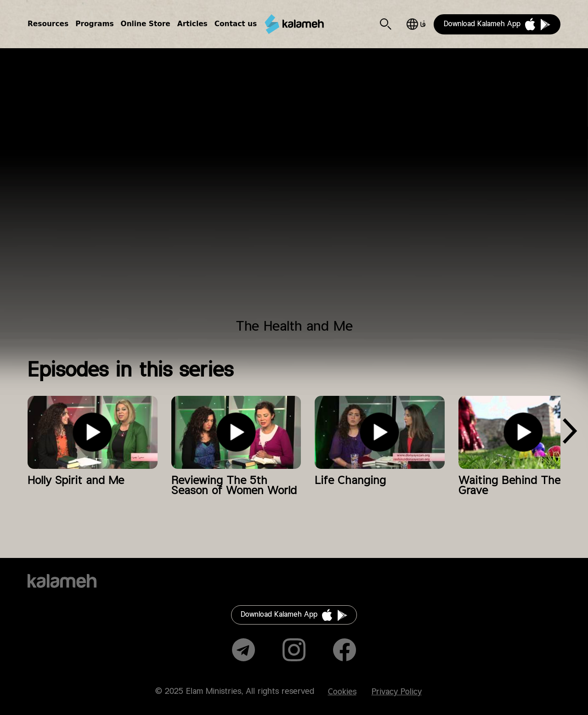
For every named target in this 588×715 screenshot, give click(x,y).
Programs (94, 24)
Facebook (345, 650)
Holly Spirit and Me (76, 481)
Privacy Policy (397, 692)
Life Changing (350, 481)
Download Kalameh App (482, 24)
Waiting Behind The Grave (509, 486)
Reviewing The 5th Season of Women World (234, 486)
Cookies (342, 692)
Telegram (243, 650)
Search (386, 24)
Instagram (294, 650)
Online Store (146, 24)
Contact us (236, 24)
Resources (48, 24)
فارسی (416, 24)
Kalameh (294, 24)
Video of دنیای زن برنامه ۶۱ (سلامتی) (294, 189)
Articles (192, 24)
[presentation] (570, 434)
